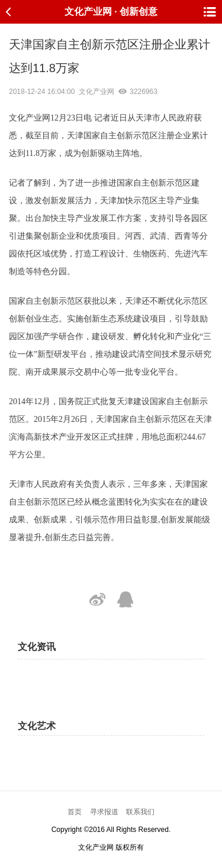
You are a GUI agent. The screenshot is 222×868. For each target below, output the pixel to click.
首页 (75, 812)
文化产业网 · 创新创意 (111, 12)
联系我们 (140, 812)
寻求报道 (104, 812)
